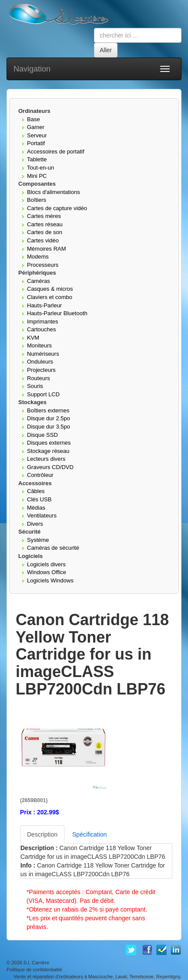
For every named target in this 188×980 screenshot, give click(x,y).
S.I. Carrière (36, 963)
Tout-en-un (40, 168)
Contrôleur (40, 475)
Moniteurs (39, 345)
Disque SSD (42, 435)
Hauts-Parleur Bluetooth (57, 313)
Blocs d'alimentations (54, 192)
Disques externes (49, 443)
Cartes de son (45, 232)
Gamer (36, 127)
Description (42, 834)
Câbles (36, 491)
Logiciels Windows (50, 580)
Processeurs (43, 265)
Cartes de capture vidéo (57, 208)
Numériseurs (43, 354)
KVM (33, 338)
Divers (35, 524)
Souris (35, 386)
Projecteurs (41, 370)
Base (34, 119)
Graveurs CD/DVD (50, 467)
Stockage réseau (48, 451)
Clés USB (39, 499)
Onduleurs (40, 362)
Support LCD (43, 394)
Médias (36, 508)
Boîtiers (37, 200)
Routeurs (39, 378)
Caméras (39, 281)
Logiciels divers (46, 564)
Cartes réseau (45, 224)
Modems (38, 257)
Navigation (32, 69)
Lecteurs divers (46, 459)
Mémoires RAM (47, 249)
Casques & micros (50, 289)
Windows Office (47, 572)
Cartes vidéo (43, 240)
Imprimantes (43, 322)
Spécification (89, 834)
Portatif (36, 143)
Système (38, 540)
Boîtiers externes (48, 410)
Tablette (37, 159)
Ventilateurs (42, 516)
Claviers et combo (50, 297)
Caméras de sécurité (53, 548)
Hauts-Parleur (44, 305)
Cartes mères (44, 216)
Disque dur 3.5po (49, 427)
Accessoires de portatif (56, 151)
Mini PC (37, 176)
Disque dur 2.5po (49, 418)
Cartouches (41, 329)
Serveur (37, 135)
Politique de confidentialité (34, 970)
